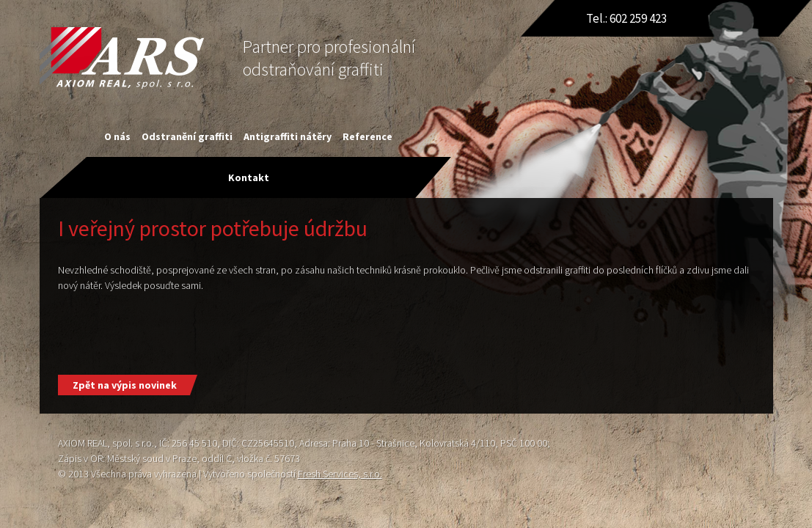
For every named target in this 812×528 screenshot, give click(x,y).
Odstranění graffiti (187, 136)
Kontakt (249, 177)
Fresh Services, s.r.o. (340, 474)
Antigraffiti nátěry (288, 136)
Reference (367, 136)
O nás (117, 136)
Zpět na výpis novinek (125, 385)
